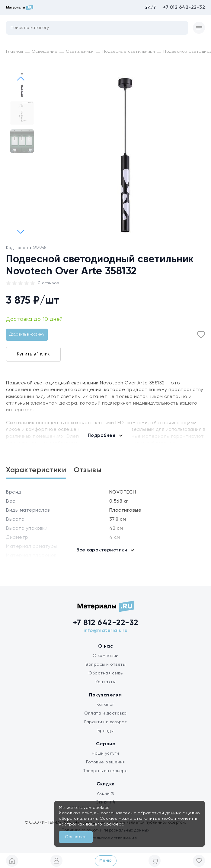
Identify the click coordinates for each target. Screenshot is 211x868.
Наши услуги (105, 753)
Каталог (105, 705)
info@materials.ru (106, 631)
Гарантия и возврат (105, 722)
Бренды (106, 731)
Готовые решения (105, 762)
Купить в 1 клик (33, 354)
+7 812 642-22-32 (184, 8)
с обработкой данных (157, 813)
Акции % (106, 794)
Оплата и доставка (105, 713)
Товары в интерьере (105, 771)
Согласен (76, 837)
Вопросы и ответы (105, 664)
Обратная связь (105, 673)
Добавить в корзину (27, 335)
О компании (106, 656)
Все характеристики (102, 550)
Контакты (105, 682)
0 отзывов (48, 283)
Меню (106, 860)
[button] (21, 231)
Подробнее (102, 436)
